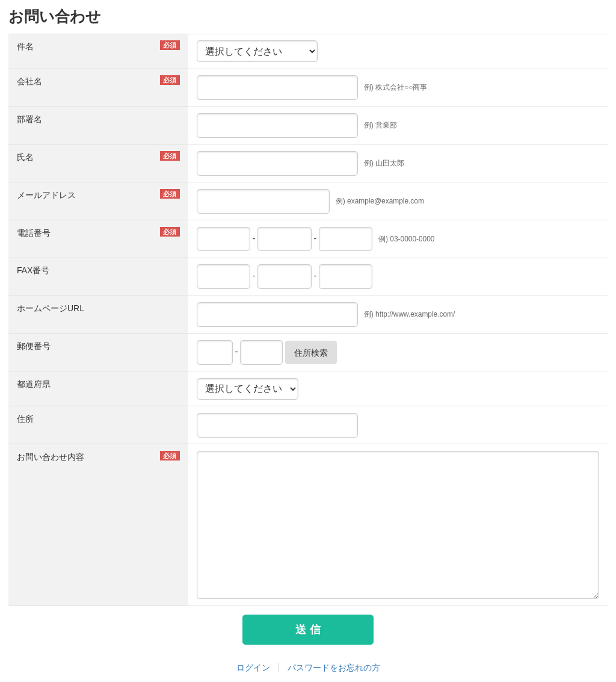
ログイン (253, 668)
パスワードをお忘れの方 (334, 668)
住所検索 (311, 353)
